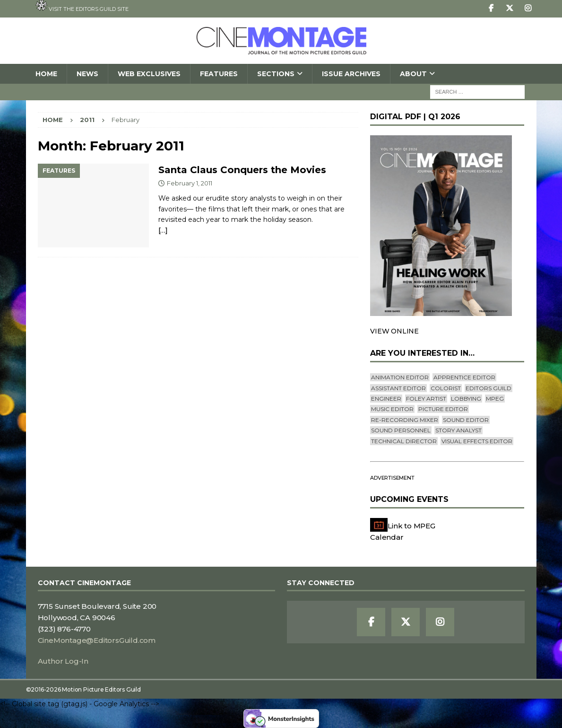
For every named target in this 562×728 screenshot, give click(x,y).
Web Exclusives (149, 74)
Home (46, 74)
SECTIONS (276, 74)
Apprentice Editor (464, 377)
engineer (386, 399)
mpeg (495, 399)
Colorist (446, 388)
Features (219, 74)
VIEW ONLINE (394, 331)
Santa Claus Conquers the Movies (242, 170)
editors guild (489, 388)
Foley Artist (426, 399)
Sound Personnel (401, 430)
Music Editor (392, 409)
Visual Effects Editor (477, 441)
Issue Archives (351, 74)
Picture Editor (443, 409)
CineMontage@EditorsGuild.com (97, 640)
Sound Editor (466, 420)
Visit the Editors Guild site (82, 6)
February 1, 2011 (190, 183)
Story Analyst (458, 430)
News (87, 74)
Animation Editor (400, 377)
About (413, 74)
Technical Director (404, 441)
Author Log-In (63, 661)
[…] (163, 230)
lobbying (466, 399)
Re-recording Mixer (405, 420)
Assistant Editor (398, 388)
